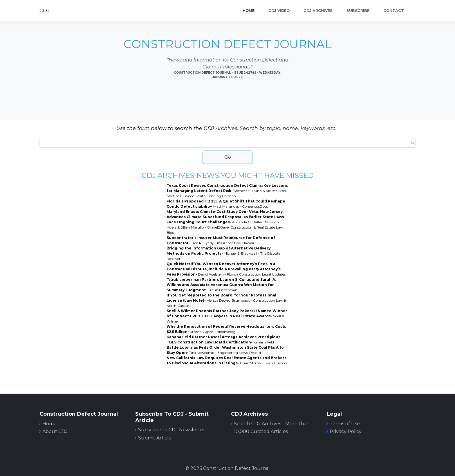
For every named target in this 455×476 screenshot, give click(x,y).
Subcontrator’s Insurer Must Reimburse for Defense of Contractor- (221, 240)
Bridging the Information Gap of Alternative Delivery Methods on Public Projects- (223, 253)
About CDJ (55, 431)
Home (249, 11)
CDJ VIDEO (279, 11)
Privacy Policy (346, 431)
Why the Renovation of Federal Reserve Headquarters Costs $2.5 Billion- (226, 329)
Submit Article (155, 438)
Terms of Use (345, 424)
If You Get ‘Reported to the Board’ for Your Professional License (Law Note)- (227, 300)
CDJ (45, 10)
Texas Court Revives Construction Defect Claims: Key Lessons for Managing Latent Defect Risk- (227, 191)
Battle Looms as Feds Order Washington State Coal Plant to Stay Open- (225, 350)
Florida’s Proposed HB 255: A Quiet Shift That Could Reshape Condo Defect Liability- (226, 204)
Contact (394, 11)
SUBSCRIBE (358, 11)
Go (228, 157)
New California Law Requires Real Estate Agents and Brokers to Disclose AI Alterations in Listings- (227, 360)
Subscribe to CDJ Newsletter (172, 430)
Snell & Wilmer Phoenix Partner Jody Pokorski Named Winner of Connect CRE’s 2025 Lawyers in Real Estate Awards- (227, 316)
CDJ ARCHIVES (318, 11)
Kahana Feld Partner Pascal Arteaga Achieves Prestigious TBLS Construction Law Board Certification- (223, 340)
